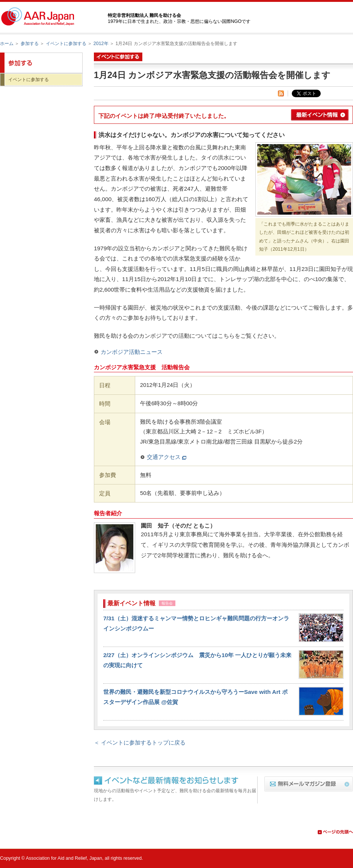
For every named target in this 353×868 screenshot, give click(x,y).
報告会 (167, 603)
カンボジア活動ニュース (132, 352)
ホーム (7, 44)
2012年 (101, 44)
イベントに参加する (66, 44)
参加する (30, 44)
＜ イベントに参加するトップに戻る (140, 742)
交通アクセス (167, 457)
